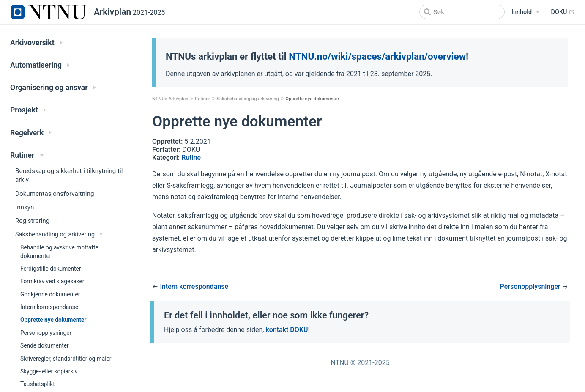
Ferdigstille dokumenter (51, 269)
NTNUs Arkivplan (170, 99)
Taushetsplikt (38, 384)
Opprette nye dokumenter (53, 320)
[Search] (462, 12)
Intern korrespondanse (49, 307)
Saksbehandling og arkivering (248, 99)
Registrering (32, 221)
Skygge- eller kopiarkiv (49, 371)
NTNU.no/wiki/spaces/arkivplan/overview (377, 56)
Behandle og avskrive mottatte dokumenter (59, 251)
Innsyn (25, 207)
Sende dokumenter (45, 345)
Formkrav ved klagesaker (52, 281)
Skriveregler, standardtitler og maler (66, 359)
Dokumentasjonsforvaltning (55, 194)
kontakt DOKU (287, 330)
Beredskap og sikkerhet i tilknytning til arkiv (69, 175)
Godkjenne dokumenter (50, 294)
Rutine (191, 158)
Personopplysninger (46, 333)
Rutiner (202, 99)
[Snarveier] (525, 12)
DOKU (563, 12)
